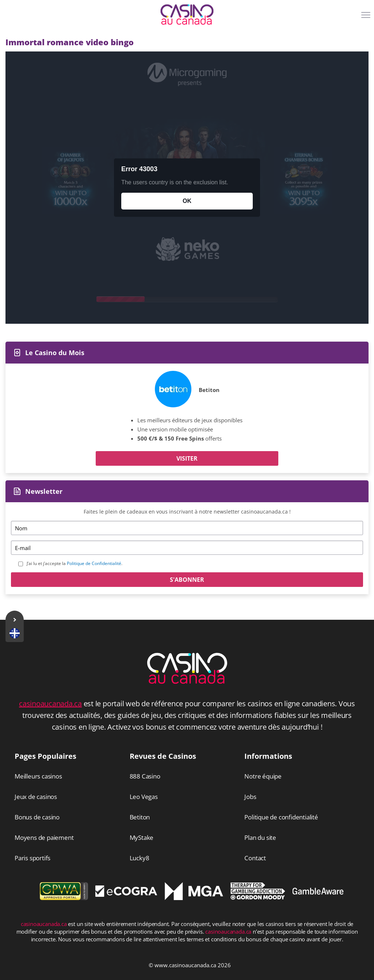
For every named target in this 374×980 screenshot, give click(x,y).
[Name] (187, 528)
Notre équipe (263, 776)
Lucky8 (140, 858)
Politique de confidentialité (281, 817)
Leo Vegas (144, 797)
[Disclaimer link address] (126, 895)
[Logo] (187, 15)
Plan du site (260, 837)
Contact (255, 858)
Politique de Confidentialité (94, 563)
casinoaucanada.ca (50, 704)
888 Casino (145, 776)
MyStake (142, 837)
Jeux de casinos (36, 797)
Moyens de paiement (44, 837)
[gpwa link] (64, 898)
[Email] (187, 548)
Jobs (250, 797)
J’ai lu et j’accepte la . (75, 563)
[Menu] (367, 18)
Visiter (187, 458)
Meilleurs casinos (38, 776)
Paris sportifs (33, 858)
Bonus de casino (37, 817)
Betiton (209, 390)
